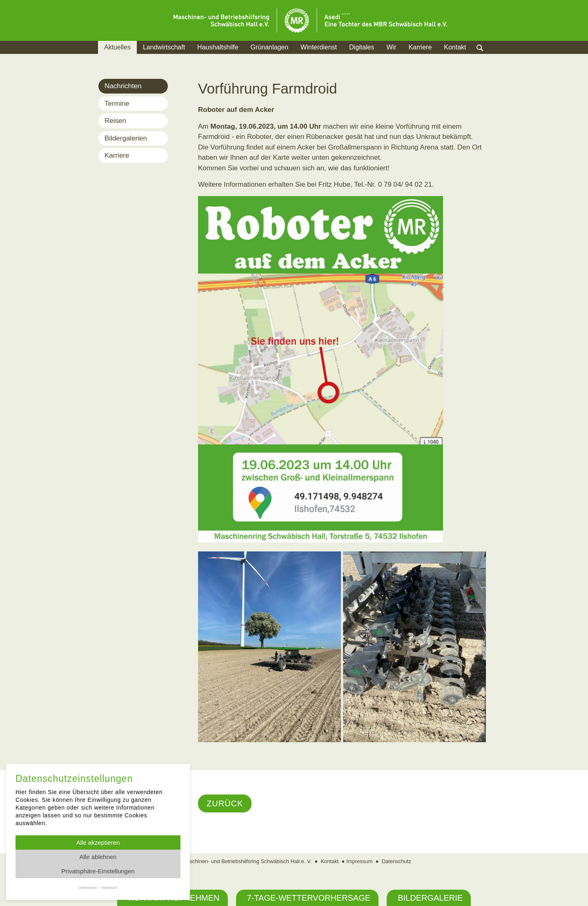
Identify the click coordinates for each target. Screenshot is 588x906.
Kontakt (455, 47)
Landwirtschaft (164, 47)
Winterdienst (319, 47)
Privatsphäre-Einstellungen (98, 871)
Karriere (420, 47)
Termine (117, 104)
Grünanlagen (270, 47)
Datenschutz (396, 861)
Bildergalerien (126, 138)
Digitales (362, 47)
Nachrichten (123, 86)
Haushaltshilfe (218, 47)
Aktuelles (117, 47)
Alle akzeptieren (98, 842)
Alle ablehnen (98, 857)
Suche (488, 57)
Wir (391, 47)
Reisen (115, 121)
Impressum (359, 861)
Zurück (225, 803)
